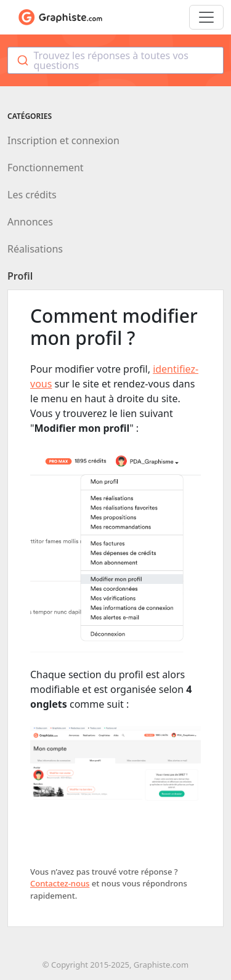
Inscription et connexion (63, 140)
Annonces (30, 222)
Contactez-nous (60, 883)
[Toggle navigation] (206, 17)
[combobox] (115, 60)
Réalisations (35, 249)
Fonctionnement (46, 168)
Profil (20, 276)
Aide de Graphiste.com (60, 17)
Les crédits (32, 195)
